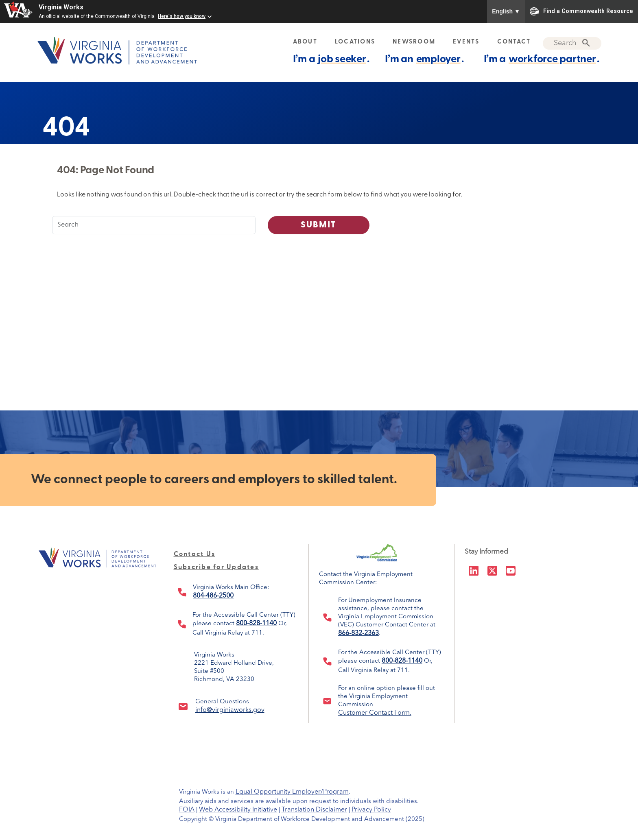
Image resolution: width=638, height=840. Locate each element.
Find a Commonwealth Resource (581, 11)
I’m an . (424, 59)
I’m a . (331, 59)
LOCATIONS (355, 42)
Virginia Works (61, 7)
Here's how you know (182, 16)
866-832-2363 (358, 633)
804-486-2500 (213, 596)
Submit (319, 225)
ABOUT (305, 42)
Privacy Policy (371, 810)
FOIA (187, 810)
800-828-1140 (256, 624)
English (506, 11)
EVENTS (466, 42)
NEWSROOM (414, 42)
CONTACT (514, 42)
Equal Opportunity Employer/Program (292, 792)
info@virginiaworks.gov (230, 710)
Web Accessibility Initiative (238, 810)
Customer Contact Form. (375, 713)
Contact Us (195, 554)
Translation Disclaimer (314, 810)
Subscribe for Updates (216, 567)
